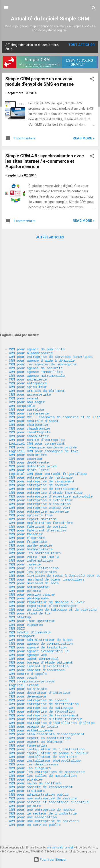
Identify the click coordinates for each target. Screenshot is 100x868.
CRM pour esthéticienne (31, 713)
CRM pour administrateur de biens (41, 606)
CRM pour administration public (39, 789)
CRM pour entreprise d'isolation (40, 447)
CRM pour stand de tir (30, 575)
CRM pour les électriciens (34, 522)
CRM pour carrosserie (29, 340)
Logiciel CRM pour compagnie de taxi (44, 384)
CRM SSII (17, 593)
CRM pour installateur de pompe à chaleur (49, 740)
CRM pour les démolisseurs (34, 753)
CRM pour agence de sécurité (36, 287)
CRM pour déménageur (28, 673)
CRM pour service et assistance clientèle (49, 797)
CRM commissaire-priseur (32, 655)
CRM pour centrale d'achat (34, 349)
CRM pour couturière (28, 389)
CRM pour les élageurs (30, 757)
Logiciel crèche (24, 660)
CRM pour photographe (29, 558)
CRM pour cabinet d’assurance (37, 642)
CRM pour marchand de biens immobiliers (47, 535)
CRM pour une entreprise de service (43, 793)
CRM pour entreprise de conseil (39, 678)
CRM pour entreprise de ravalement (42, 420)
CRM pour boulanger (27, 327)
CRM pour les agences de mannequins (43, 282)
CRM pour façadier (26, 482)
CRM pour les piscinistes (33, 527)
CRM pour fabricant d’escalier (38, 478)
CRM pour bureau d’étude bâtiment (41, 633)
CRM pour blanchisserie (31, 269)
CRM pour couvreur (26, 393)
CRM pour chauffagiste (30, 362)
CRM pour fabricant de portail (38, 473)
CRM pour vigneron (26, 589)
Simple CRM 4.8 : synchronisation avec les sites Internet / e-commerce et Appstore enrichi (45, 161)
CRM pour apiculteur (28, 309)
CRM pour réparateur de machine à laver (47, 562)
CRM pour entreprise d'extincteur (41, 442)
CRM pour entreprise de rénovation (42, 691)
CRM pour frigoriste (28, 491)
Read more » (84, 138)
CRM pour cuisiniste (28, 664)
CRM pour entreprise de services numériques (51, 273)
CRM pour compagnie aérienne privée (43, 380)
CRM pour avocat (24, 322)
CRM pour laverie (25, 518)
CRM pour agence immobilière (36, 291)
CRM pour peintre (25, 549)
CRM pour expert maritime (33, 464)
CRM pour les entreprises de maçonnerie (47, 762)
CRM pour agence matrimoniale (37, 296)
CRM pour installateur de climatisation (47, 735)
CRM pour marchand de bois (34, 540)
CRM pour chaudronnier (30, 358)
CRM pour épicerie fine (31, 460)
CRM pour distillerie (29, 407)
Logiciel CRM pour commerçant (37, 376)
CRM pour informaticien (31, 513)
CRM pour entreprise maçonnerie (39, 456)
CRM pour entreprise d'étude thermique (46, 700)
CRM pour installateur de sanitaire (43, 744)
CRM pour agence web (28, 624)
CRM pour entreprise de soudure (39, 424)
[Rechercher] (94, 9)
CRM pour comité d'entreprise (37, 371)
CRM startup (20, 580)
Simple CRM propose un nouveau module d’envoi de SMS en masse (39, 81)
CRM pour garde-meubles (31, 495)
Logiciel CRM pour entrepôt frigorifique (48, 411)
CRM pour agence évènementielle (39, 620)
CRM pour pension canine (32, 553)
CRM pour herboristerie (31, 500)
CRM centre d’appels (28, 646)
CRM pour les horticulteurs (35, 504)
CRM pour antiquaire (28, 305)
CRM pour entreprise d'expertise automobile (51, 438)
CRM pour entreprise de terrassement (44, 429)
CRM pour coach (23, 651)
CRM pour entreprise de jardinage (41, 416)
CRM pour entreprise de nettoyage (41, 686)
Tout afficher (81, 45)
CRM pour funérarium (28, 731)
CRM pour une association (34, 815)
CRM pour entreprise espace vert (40, 451)
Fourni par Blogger (50, 860)
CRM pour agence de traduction (38, 615)
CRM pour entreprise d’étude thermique (46, 433)
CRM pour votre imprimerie (34, 509)
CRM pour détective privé (33, 402)
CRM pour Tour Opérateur (32, 584)
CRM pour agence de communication (41, 611)
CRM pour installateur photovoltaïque (45, 749)
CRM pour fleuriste (27, 487)
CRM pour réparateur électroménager (43, 567)
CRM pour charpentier (29, 353)
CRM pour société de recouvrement (41, 780)
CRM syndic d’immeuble (30, 598)
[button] (92, 80)
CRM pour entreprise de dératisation (44, 682)
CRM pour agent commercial (34, 629)
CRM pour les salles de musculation (43, 766)
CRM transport (22, 602)
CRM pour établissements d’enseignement (47, 717)
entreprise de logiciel (60, 848)
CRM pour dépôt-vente (29, 398)
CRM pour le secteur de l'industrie (43, 811)
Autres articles (50, 237)
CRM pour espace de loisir (34, 709)
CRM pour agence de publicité (37, 265)
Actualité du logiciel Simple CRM (50, 19)
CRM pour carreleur (27, 336)
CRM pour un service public (35, 824)
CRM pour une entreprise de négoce (42, 806)
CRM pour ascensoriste (30, 318)
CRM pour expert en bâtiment (36, 726)
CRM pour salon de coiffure (35, 775)
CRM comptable (22, 331)
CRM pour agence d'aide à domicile (42, 278)
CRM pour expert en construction (40, 722)
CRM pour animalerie (28, 300)
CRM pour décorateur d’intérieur (40, 669)
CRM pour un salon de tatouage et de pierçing (53, 571)
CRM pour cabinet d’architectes (39, 638)
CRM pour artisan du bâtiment (37, 313)
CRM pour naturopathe (29, 544)
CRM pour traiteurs (27, 784)
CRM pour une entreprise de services (44, 820)
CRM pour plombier (26, 771)
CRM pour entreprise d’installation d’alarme (52, 704)
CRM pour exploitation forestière (41, 469)
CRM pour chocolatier (29, 367)
